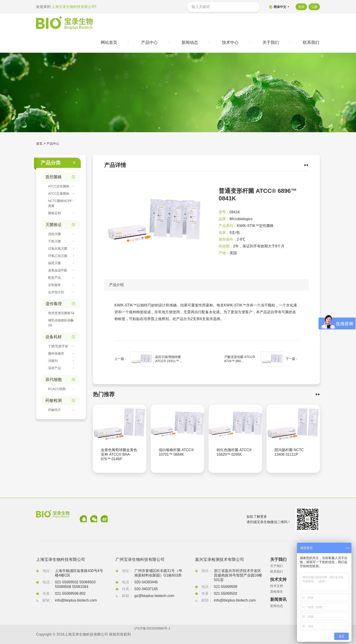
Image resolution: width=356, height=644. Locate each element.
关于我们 (277, 566)
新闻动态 (277, 606)
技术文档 (277, 586)
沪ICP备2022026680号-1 (154, 634)
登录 (300, 7)
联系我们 (277, 572)
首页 (40, 145)
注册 (314, 7)
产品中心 (55, 145)
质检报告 (277, 592)
